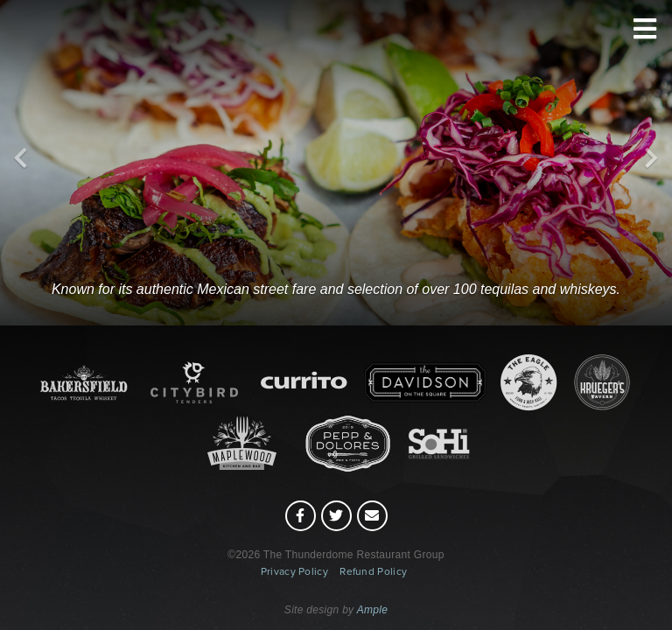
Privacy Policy (294, 571)
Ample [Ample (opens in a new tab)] (373, 610)
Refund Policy (373, 571)
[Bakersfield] (336, 208)
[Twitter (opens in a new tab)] (336, 516)
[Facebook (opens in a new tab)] (301, 516)
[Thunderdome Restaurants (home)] (336, 82)
